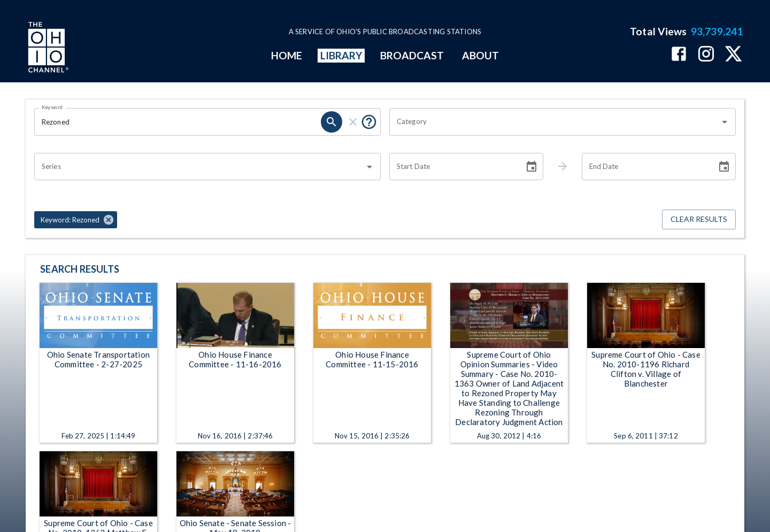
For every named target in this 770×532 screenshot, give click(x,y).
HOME (287, 55)
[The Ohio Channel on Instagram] (706, 55)
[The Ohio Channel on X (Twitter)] (733, 55)
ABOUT (480, 55)
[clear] (353, 122)
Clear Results (699, 219)
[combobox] (555, 122)
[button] (76, 220)
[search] (332, 122)
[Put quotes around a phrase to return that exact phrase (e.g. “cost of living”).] (369, 122)
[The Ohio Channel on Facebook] (679, 55)
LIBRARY (341, 55)
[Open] (725, 122)
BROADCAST (412, 55)
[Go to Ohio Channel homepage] (47, 49)
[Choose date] (532, 167)
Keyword (52, 107)
